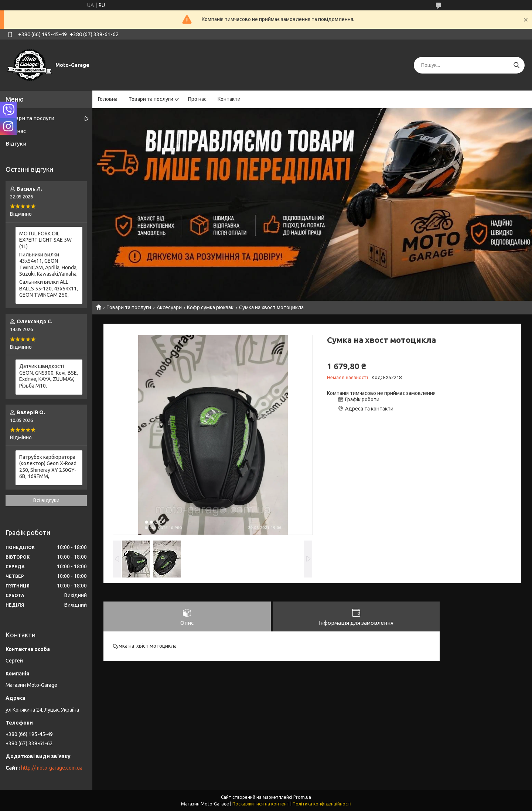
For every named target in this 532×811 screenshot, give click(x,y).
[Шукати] (516, 65)
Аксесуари (169, 307)
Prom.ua (302, 797)
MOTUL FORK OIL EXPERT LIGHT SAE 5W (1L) (45, 240)
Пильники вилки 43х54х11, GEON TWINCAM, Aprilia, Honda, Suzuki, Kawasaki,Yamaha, (48, 264)
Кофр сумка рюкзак (210, 307)
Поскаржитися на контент (261, 804)
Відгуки (16, 144)
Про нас (197, 99)
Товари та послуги (151, 99)
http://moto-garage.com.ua (52, 768)
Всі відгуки (46, 500)
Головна (108, 99)
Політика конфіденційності (322, 804)
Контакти (229, 99)
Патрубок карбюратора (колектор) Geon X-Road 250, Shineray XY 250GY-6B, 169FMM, (48, 467)
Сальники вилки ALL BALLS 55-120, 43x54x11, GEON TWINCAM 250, (49, 288)
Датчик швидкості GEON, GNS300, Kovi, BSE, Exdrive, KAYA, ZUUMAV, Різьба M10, (49, 376)
